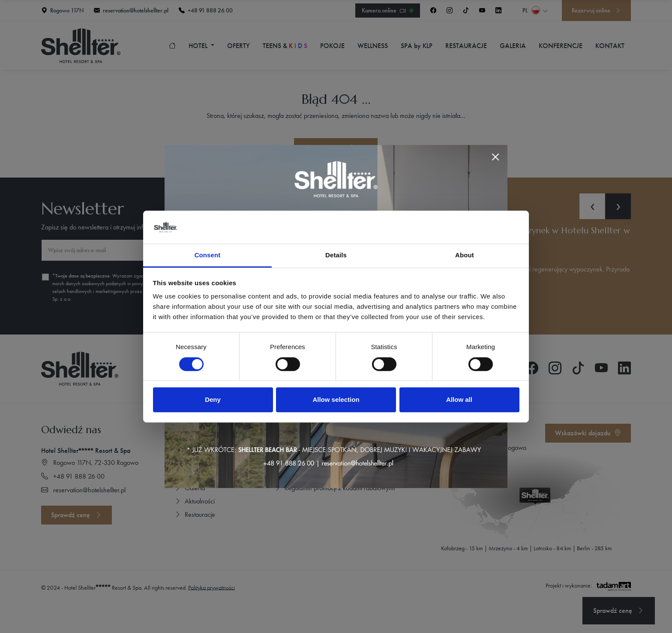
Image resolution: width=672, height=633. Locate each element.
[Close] (495, 157)
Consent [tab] (208, 255)
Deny (213, 399)
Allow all (459, 399)
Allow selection (336, 399)
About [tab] (465, 255)
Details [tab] (336, 255)
